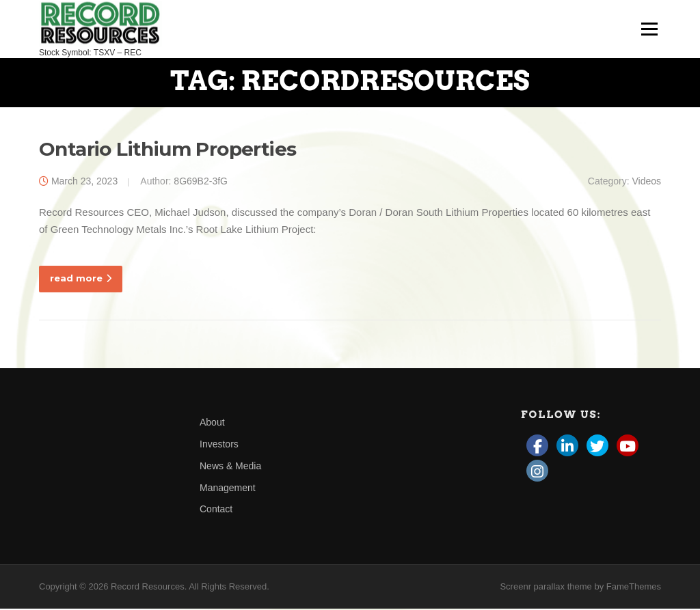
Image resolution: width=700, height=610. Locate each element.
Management (228, 488)
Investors (219, 445)
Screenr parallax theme (546, 588)
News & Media (230, 467)
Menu (649, 29)
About (212, 424)
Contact (216, 510)
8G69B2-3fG (201, 182)
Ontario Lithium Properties (167, 150)
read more (81, 279)
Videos (646, 182)
